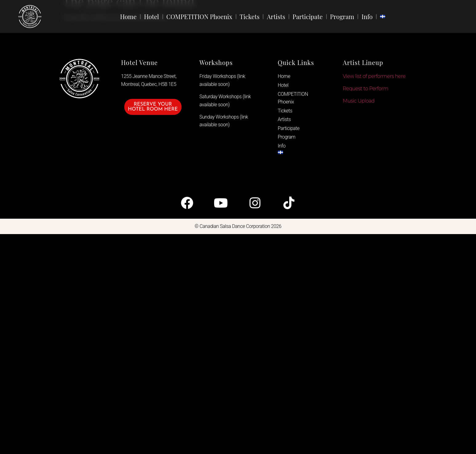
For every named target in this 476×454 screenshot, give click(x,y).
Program (342, 16)
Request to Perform (366, 89)
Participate (308, 16)
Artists (276, 16)
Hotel (152, 16)
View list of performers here (374, 76)
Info (367, 16)
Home (128, 16)
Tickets (250, 16)
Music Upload (359, 101)
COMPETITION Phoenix (199, 16)
